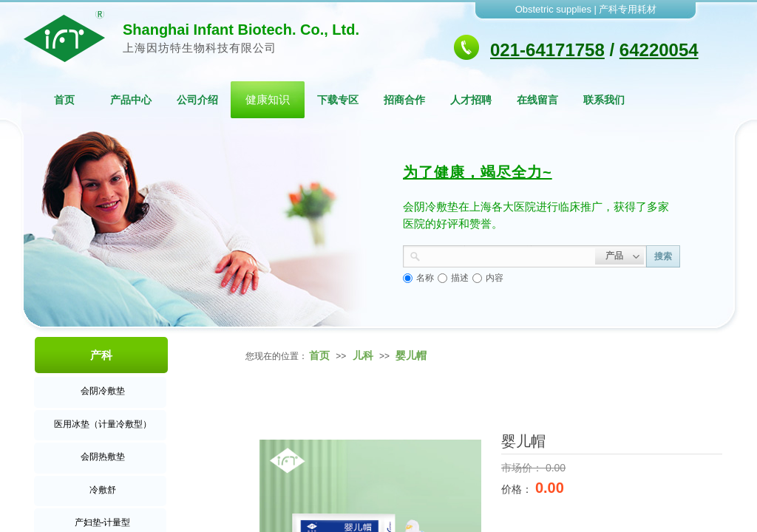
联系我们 (604, 100)
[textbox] (508, 255)
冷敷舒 (103, 490)
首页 (64, 100)
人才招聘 (471, 100)
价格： (518, 489)
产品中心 (131, 100)
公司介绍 (197, 100)
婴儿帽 (411, 355)
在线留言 (537, 100)
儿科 (363, 355)
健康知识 (268, 99)
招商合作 (404, 100)
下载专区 (338, 100)
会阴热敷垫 (103, 457)
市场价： (523, 468)
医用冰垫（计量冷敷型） (103, 424)
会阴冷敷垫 (103, 391)
